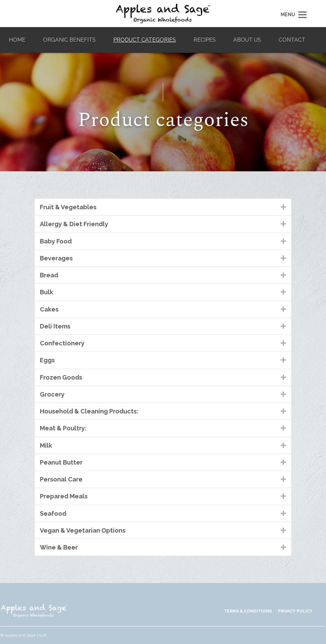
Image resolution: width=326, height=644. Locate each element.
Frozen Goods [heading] (61, 377)
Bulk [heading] (46, 292)
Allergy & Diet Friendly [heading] (74, 224)
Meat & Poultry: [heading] (63, 428)
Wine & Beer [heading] (59, 547)
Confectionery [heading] (62, 343)
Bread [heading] (49, 275)
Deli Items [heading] (55, 326)
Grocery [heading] (52, 394)
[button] (283, 207)
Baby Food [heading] (56, 241)
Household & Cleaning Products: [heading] (89, 411)
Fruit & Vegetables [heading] (68, 207)
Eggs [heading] (47, 360)
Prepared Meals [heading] (64, 496)
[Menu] (293, 14)
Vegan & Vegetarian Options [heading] (83, 530)
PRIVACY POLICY (295, 611)
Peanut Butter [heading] (61, 462)
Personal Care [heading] (61, 479)
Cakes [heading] (49, 309)
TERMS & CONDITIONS (248, 611)
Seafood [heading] (53, 513)
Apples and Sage (163, 14)
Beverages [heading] (56, 258)
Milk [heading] (46, 445)
